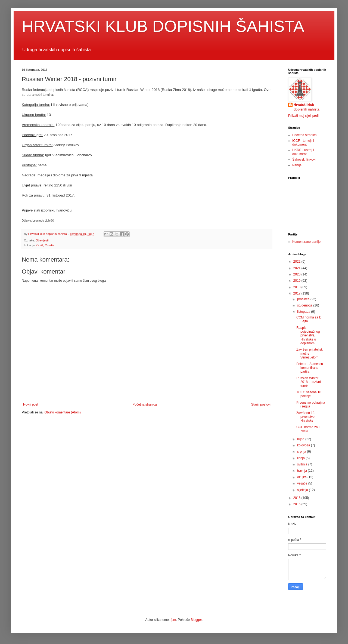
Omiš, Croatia (45, 245)
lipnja (301, 458)
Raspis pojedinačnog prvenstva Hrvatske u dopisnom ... (308, 336)
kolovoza (304, 445)
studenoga (305, 305)
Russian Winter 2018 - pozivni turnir (309, 382)
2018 (297, 287)
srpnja (302, 452)
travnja (302, 471)
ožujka (302, 477)
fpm (173, 620)
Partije (297, 165)
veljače (303, 483)
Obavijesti (42, 240)
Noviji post (31, 404)
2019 (297, 281)
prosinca (304, 299)
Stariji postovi (261, 404)
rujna (301, 439)
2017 (297, 293)
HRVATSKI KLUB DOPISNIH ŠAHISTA (163, 26)
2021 (297, 268)
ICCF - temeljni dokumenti (303, 143)
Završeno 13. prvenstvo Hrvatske (306, 417)
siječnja (303, 490)
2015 (297, 504)
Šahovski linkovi (304, 160)
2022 (297, 262)
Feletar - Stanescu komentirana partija (310, 368)
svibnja (303, 464)
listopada (304, 312)
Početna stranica (145, 404)
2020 (297, 274)
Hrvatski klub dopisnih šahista (307, 107)
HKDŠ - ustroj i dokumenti (303, 152)
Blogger (196, 620)
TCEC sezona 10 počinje (309, 394)
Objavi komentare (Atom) (62, 412)
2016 (297, 498)
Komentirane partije (306, 242)
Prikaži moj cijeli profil (304, 116)
